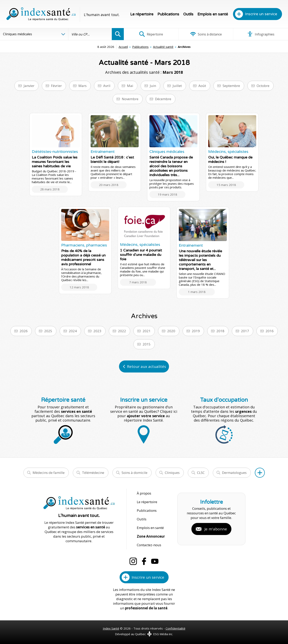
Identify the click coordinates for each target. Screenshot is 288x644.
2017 (245, 331)
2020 (171, 331)
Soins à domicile (134, 473)
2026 (24, 331)
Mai (130, 86)
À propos (144, 493)
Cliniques (172, 473)
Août (202, 86)
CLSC (201, 473)
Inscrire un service (261, 14)
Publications (168, 14)
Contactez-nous (149, 545)
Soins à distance (206, 34)
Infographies (261, 34)
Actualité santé (163, 47)
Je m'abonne (216, 529)
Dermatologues (234, 473)
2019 (196, 331)
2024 (73, 331)
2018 (220, 331)
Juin (153, 86)
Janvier (29, 86)
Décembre (163, 99)
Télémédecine (93, 473)
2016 (270, 331)
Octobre (263, 86)
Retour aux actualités (146, 366)
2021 (147, 331)
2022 (122, 331)
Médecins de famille (49, 473)
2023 (97, 331)
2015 (147, 344)
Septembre (231, 86)
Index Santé (111, 628)
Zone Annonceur (151, 536)
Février (56, 86)
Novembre (130, 99)
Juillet (177, 86)
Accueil (123, 47)
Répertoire (151, 34)
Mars (82, 86)
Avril (107, 86)
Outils (188, 14)
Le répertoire (142, 14)
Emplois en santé (213, 14)
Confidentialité (175, 628)
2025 (48, 331)
